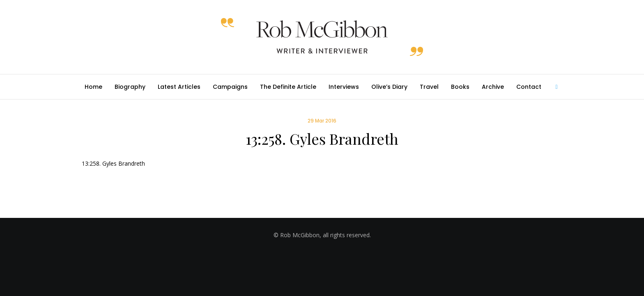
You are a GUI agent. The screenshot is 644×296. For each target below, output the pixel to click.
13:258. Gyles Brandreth (113, 163)
